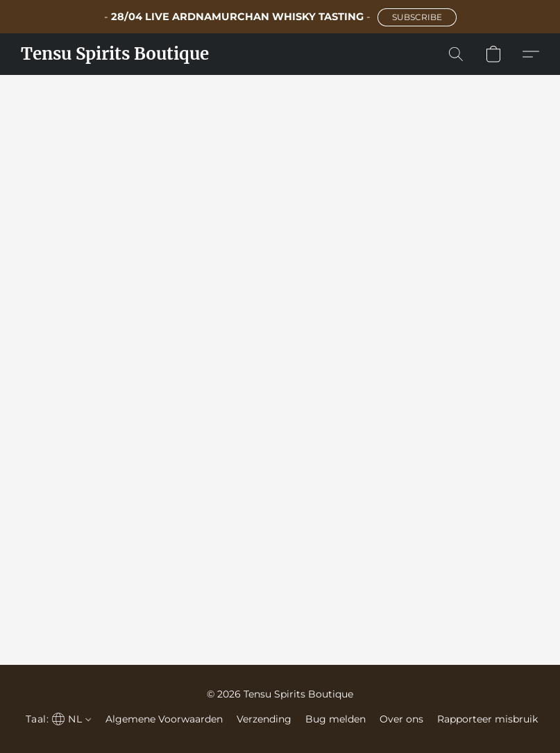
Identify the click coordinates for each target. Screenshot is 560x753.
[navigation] (57, 719)
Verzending (264, 719)
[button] (417, 17)
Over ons (401, 719)
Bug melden (336, 719)
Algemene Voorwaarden (164, 719)
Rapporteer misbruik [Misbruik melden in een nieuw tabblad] (487, 719)
